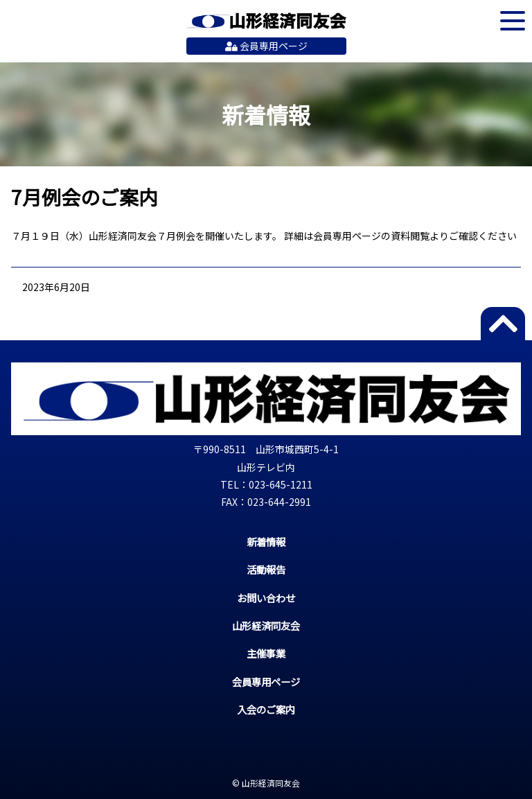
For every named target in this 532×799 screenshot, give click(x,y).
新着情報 (266, 542)
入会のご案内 (266, 709)
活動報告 (266, 569)
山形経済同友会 (266, 21)
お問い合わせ (266, 598)
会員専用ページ (266, 46)
